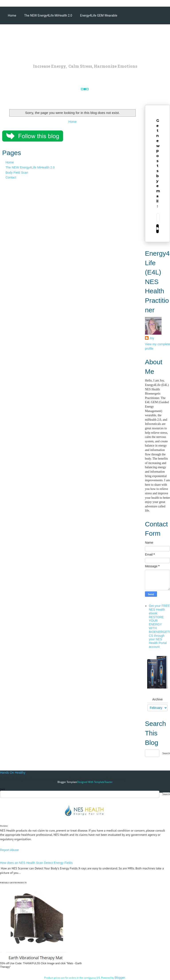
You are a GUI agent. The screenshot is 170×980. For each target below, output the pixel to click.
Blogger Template (67, 782)
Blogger (120, 978)
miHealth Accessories (73, 33)
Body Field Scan (17, 173)
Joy (152, 338)
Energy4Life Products (129, 33)
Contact (11, 177)
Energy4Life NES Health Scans (29, 33)
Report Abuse (9, 850)
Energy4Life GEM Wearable (99, 15)
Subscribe (157, 229)
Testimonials (17, 51)
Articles (101, 33)
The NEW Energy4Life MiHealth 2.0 (48, 15)
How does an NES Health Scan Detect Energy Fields (36, 863)
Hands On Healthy (13, 773)
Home (12, 15)
